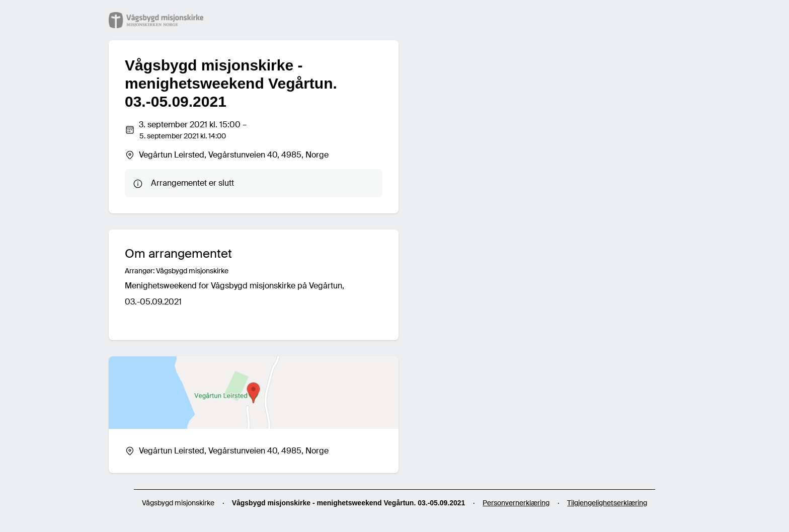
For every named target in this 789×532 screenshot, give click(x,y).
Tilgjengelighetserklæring (607, 503)
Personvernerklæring (516, 503)
